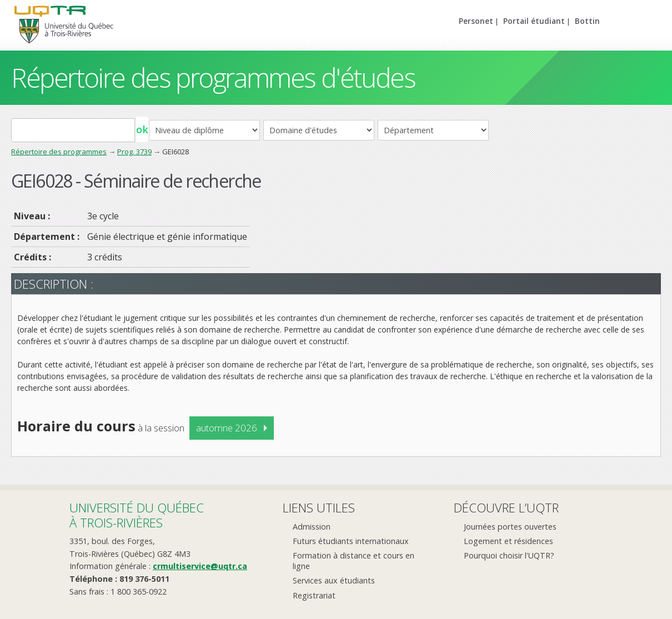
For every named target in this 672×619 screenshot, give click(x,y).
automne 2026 (227, 428)
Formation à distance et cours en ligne (353, 561)
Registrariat (314, 595)
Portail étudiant (534, 21)
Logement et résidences (508, 541)
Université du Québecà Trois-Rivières (137, 515)
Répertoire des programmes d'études (213, 77)
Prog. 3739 (134, 152)
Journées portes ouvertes (510, 527)
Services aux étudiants (334, 580)
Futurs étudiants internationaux (351, 541)
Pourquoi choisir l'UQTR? (509, 555)
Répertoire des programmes (59, 152)
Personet (476, 21)
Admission (312, 527)
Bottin (587, 21)
